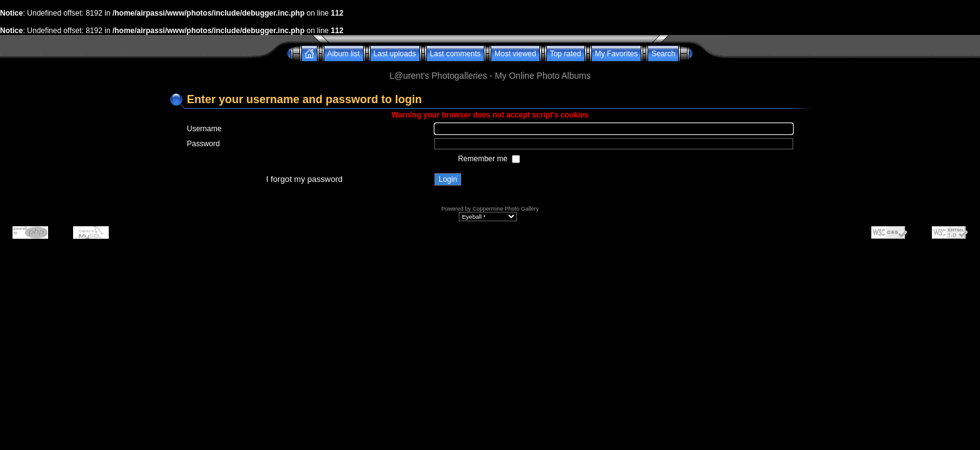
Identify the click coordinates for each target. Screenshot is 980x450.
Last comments (455, 54)
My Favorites (617, 54)
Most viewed (515, 54)
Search (663, 54)
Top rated (566, 54)
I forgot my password (304, 179)
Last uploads (395, 54)
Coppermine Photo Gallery (506, 209)
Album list (344, 54)
